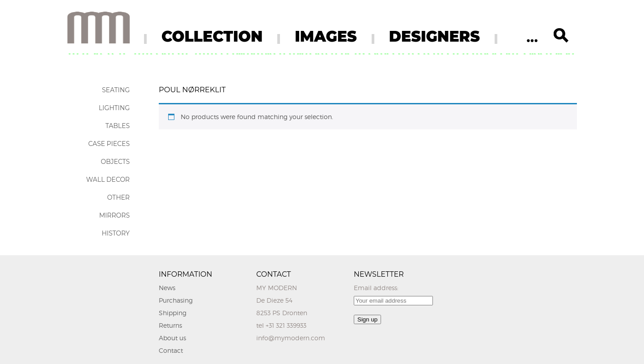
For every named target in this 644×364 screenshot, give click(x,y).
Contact (171, 350)
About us (172, 338)
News (167, 288)
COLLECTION (212, 36)
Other (118, 197)
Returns (170, 325)
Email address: (376, 288)
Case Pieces (109, 144)
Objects (115, 162)
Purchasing (176, 300)
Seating (116, 90)
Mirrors (114, 215)
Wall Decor (108, 180)
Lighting (114, 108)
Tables (118, 126)
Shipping (173, 313)
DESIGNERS (434, 36)
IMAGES (326, 36)
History (116, 233)
